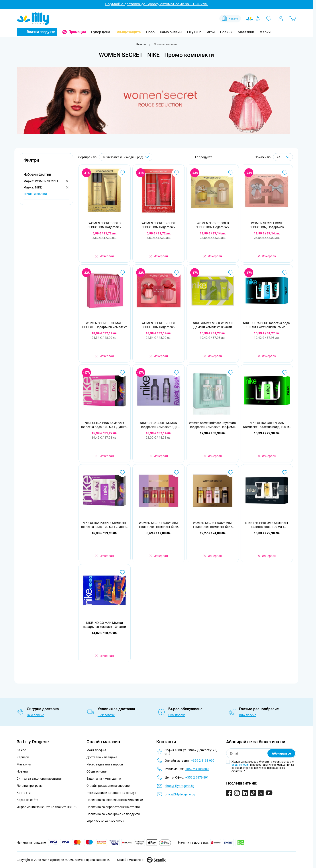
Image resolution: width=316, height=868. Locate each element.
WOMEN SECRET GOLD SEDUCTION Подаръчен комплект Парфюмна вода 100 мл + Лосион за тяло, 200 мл (213, 225)
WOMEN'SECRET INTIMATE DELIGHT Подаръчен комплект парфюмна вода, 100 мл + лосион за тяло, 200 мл (104, 325)
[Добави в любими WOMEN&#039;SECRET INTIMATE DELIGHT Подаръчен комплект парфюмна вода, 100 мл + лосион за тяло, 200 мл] (122, 273)
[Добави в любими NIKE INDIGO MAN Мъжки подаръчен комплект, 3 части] (122, 572)
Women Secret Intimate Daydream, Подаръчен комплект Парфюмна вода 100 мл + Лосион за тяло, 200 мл (213, 425)
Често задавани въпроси (105, 764)
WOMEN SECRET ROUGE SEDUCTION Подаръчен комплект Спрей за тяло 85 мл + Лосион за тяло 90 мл (159, 225)
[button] (46, 163)
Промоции (77, 32)
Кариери (23, 757)
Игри (211, 32)
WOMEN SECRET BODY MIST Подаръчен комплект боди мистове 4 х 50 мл (213, 525)
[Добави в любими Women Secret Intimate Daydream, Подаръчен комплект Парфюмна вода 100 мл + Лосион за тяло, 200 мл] (231, 373)
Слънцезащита (128, 32)
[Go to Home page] (33, 19)
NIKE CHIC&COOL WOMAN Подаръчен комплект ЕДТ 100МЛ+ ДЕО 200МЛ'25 (159, 425)
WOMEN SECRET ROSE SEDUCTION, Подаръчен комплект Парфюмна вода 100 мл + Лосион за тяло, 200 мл (267, 225)
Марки (265, 32)
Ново (150, 32)
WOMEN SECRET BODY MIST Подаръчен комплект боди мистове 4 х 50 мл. (159, 525)
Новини (226, 32)
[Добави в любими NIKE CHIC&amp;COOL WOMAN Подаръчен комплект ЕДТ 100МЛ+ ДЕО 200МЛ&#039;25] (177, 373)
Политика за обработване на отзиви (113, 807)
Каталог (230, 19)
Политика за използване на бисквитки (115, 800)
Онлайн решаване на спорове (108, 786)
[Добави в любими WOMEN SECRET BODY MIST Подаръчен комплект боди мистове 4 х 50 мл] (231, 472)
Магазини (246, 32)
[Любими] (269, 19)
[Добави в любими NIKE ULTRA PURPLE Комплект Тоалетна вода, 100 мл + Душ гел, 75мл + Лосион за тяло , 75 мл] (122, 472)
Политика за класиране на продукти (113, 814)
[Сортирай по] (126, 157)
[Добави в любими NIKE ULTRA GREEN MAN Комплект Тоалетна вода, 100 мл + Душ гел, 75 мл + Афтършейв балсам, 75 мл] (285, 373)
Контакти (24, 793)
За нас (21, 750)
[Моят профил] (281, 19)
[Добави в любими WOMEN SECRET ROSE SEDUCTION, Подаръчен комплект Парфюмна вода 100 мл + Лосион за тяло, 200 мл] (285, 173)
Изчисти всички (35, 194)
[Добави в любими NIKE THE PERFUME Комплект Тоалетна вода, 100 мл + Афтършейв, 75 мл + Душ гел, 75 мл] (285, 472)
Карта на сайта (28, 800)
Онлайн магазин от (141, 860)
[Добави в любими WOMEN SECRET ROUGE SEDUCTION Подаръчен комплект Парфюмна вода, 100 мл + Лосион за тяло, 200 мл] (177, 273)
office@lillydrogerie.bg (180, 794)
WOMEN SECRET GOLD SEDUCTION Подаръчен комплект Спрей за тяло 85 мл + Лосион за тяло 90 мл (104, 225)
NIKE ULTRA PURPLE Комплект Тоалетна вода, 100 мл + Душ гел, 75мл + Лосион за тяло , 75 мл (105, 525)
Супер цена (101, 32)
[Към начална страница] (141, 44)
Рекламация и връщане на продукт (113, 793)
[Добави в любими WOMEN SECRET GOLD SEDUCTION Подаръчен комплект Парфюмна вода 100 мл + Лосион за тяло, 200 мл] (231, 173)
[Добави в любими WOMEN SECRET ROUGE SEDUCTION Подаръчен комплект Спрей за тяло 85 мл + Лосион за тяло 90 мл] (177, 173)
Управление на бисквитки (105, 821)
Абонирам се (281, 753)
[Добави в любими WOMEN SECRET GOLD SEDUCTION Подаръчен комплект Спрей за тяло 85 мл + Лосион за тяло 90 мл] (122, 173)
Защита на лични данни (104, 779)
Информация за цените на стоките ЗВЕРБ (47, 807)
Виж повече (35, 715)
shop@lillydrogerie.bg (180, 786)
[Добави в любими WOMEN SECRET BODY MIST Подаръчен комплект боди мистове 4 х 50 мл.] (177, 472)
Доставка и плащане (102, 757)
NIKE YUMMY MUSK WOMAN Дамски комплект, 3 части (213, 325)
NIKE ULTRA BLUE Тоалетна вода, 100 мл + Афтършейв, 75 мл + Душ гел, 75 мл (267, 325)
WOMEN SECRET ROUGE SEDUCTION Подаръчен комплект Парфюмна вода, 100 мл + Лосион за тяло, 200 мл (159, 325)
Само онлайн (171, 32)
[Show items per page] (283, 157)
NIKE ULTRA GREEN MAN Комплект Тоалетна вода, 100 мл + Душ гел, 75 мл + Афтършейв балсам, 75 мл (267, 425)
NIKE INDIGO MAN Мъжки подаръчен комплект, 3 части (104, 625)
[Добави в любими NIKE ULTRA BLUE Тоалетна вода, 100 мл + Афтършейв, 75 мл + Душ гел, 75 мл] (285, 273)
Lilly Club (194, 32)
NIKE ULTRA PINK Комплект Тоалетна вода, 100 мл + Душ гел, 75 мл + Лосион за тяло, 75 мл (105, 425)
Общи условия (97, 771)
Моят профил (96, 750)
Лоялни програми (30, 786)
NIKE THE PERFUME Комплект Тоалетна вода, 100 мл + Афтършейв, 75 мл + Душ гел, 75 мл (267, 525)
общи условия (240, 765)
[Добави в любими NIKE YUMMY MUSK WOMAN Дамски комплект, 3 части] (231, 273)
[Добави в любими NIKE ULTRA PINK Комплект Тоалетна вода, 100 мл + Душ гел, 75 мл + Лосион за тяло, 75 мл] (122, 373)
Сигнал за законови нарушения (40, 779)
